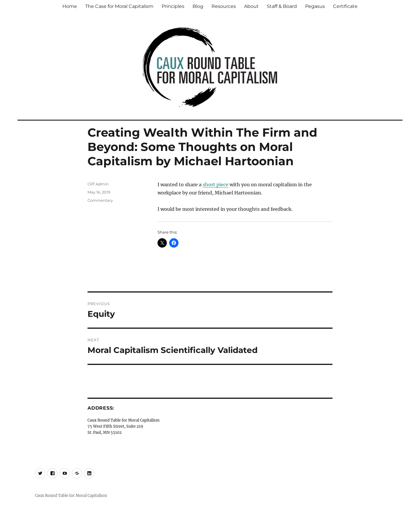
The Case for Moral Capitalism (119, 6)
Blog (198, 6)
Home (70, 6)
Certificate (345, 6)
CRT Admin (98, 184)
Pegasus (315, 6)
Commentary (100, 200)
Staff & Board (282, 6)
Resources (224, 6)
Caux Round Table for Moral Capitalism (71, 496)
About (251, 6)
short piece (216, 185)
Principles (173, 6)
